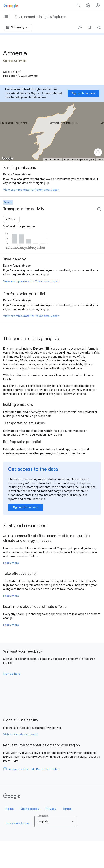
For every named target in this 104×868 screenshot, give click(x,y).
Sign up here (12, 701)
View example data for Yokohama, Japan (31, 190)
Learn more (11, 590)
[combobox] (20, 27)
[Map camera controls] (98, 152)
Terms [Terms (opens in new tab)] (100, 160)
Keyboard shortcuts (52, 160)
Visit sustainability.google (21, 762)
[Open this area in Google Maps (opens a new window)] (8, 159)
